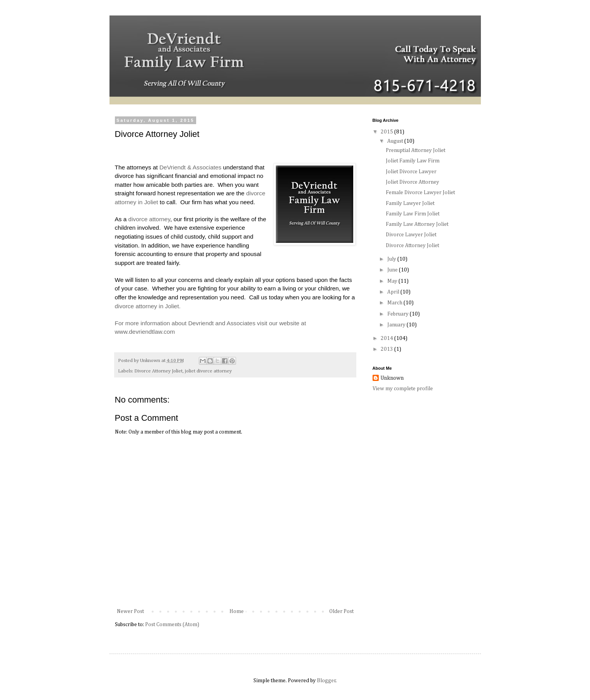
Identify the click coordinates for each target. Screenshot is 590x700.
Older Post (341, 611)
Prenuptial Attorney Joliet (416, 150)
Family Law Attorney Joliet (417, 224)
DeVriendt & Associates (190, 167)
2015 (387, 132)
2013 (387, 349)
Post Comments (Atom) (172, 625)
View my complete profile (403, 389)
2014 (387, 338)
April (394, 292)
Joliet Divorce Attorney (412, 182)
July (392, 259)
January (397, 325)
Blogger (326, 681)
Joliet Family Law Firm (413, 161)
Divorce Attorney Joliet (158, 371)
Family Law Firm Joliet (413, 214)
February (398, 314)
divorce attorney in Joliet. (149, 306)
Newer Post (130, 611)
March (395, 303)
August (396, 141)
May (393, 281)
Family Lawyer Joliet (410, 203)
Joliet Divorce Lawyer (411, 172)
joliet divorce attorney (208, 371)
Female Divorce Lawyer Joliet (420, 193)
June (393, 270)
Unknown (392, 378)
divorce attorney (149, 219)
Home (237, 611)
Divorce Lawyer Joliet (411, 235)
